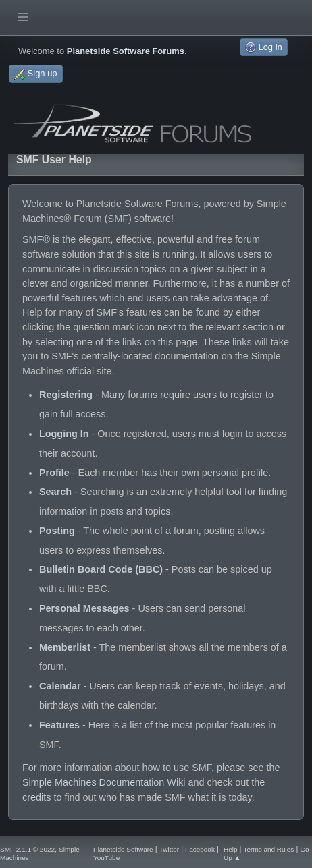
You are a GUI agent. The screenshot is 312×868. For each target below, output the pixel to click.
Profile (54, 473)
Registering (66, 395)
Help (231, 849)
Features (59, 725)
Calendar (60, 686)
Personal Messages (84, 608)
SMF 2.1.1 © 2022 (27, 849)
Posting (57, 531)
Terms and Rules (269, 849)
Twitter (169, 849)
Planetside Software (123, 849)
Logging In (64, 434)
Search (55, 492)
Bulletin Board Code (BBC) (101, 569)
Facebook (200, 849)
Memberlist (65, 647)
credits (36, 797)
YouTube (106, 858)
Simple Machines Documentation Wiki (104, 782)
